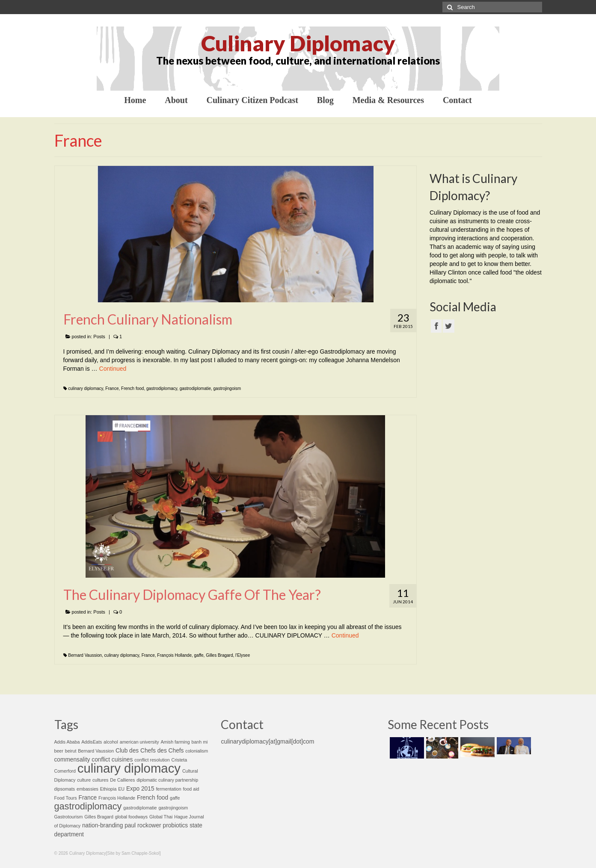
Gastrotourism (69, 817)
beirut (71, 751)
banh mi (199, 742)
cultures (100, 780)
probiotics (176, 825)
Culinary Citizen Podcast (252, 100)
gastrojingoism (227, 388)
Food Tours (66, 798)
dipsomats (65, 789)
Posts (99, 337)
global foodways (131, 817)
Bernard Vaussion (85, 655)
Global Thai (161, 817)
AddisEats (92, 742)
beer (59, 751)
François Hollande (174, 655)
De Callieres (122, 780)
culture (84, 780)
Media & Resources (388, 100)
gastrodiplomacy (162, 388)
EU (121, 789)
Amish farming (175, 742)
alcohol (111, 742)
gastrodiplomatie (195, 388)
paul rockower (143, 825)
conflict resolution (152, 760)
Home (135, 100)
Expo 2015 (140, 789)
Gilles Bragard (219, 655)
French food (132, 388)
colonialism (197, 751)
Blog (325, 100)
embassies (87, 789)
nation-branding (102, 825)
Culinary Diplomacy (298, 43)
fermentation (168, 789)
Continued (113, 369)
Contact (457, 100)
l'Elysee (243, 655)
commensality (72, 760)
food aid (191, 789)
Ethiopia (108, 789)
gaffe (199, 655)
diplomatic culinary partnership (167, 780)
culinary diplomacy (86, 388)
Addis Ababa (67, 742)
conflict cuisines (112, 760)
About (176, 100)
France (112, 388)
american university (139, 742)
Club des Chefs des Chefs (150, 751)
